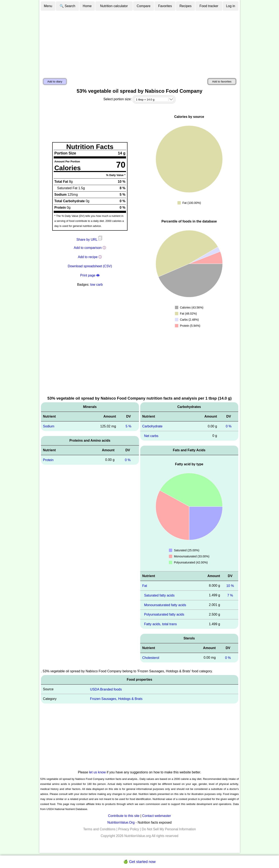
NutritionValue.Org (121, 822)
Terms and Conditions (99, 829)
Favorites (165, 6)
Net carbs (151, 436)
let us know (97, 772)
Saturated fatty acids (159, 595)
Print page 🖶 (90, 275)
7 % (230, 595)
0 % (128, 460)
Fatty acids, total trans (160, 624)
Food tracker (209, 6)
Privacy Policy (129, 829)
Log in (231, 6)
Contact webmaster (157, 816)
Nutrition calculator (114, 6)
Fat (145, 586)
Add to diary (55, 82)
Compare (144, 6)
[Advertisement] (140, 42)
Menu (48, 6)
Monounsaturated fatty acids (165, 605)
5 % (129, 426)
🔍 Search (67, 6)
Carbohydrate (152, 426)
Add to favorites (222, 82)
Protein (48, 460)
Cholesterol (151, 658)
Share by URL (90, 240)
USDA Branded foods (106, 689)
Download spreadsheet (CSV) (90, 266)
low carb (97, 285)
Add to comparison (88, 248)
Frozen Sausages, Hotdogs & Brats (116, 699)
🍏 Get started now (139, 862)
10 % (230, 586)
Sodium (49, 426)
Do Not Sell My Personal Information (169, 829)
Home (87, 6)
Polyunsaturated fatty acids (164, 614)
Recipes (186, 6)
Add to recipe (88, 257)
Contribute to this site (124, 816)
